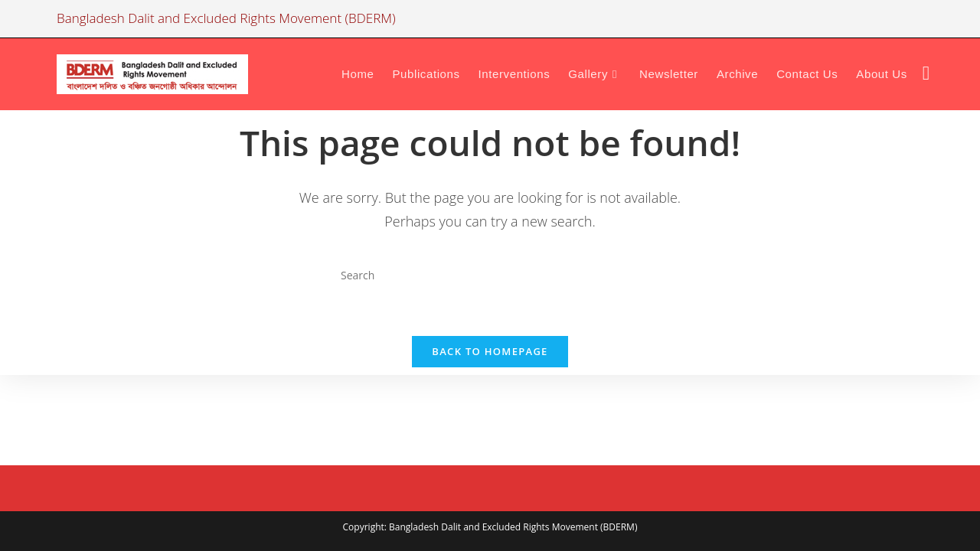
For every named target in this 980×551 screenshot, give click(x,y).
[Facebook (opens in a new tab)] (926, 73)
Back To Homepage (490, 351)
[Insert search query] (490, 275)
